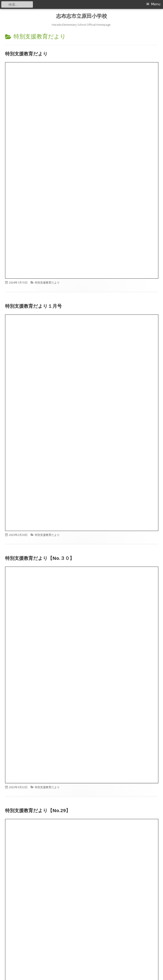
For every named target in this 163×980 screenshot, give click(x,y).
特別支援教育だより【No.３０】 (40, 558)
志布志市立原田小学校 (81, 16)
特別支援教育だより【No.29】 (38, 810)
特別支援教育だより (26, 53)
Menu (156, 4)
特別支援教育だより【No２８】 (39, 846)
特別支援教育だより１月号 (33, 306)
